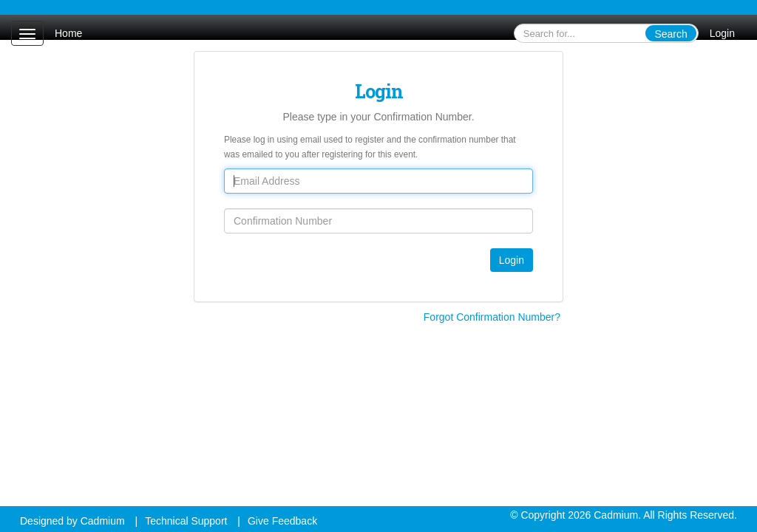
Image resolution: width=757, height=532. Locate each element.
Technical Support (186, 521)
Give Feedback (282, 521)
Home (68, 33)
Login (722, 33)
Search (671, 34)
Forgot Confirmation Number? (492, 317)
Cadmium (103, 521)
